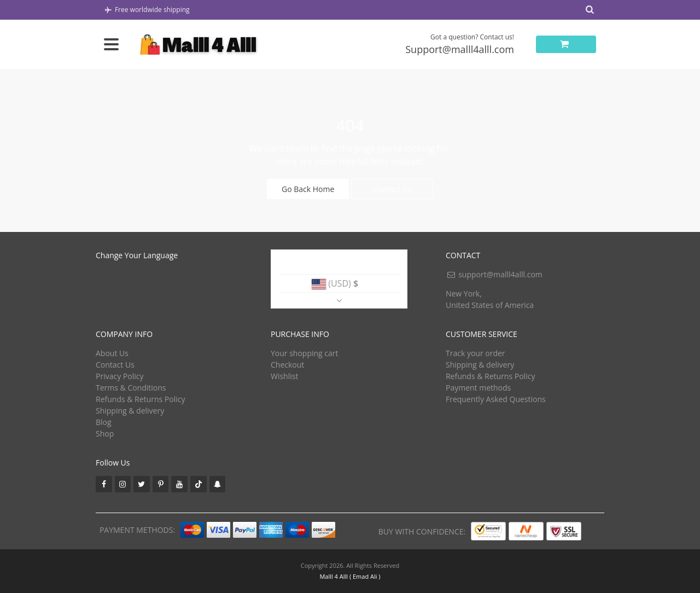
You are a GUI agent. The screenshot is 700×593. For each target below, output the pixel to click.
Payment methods (478, 388)
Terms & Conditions (131, 388)
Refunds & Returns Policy (140, 399)
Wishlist (284, 376)
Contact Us (392, 189)
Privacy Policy (119, 376)
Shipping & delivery (130, 411)
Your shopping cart (305, 353)
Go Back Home (308, 189)
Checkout (287, 365)
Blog (104, 422)
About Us (112, 353)
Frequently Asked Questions (496, 399)
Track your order (476, 353)
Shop (105, 434)
